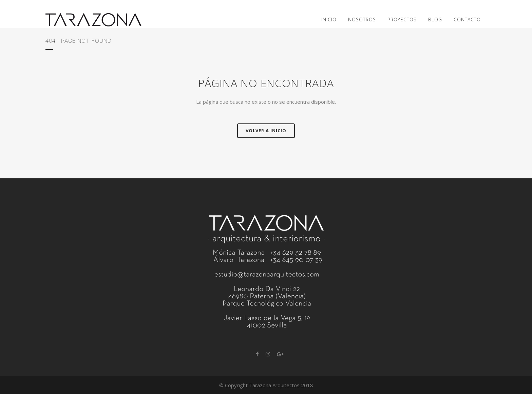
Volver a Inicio (266, 131)
